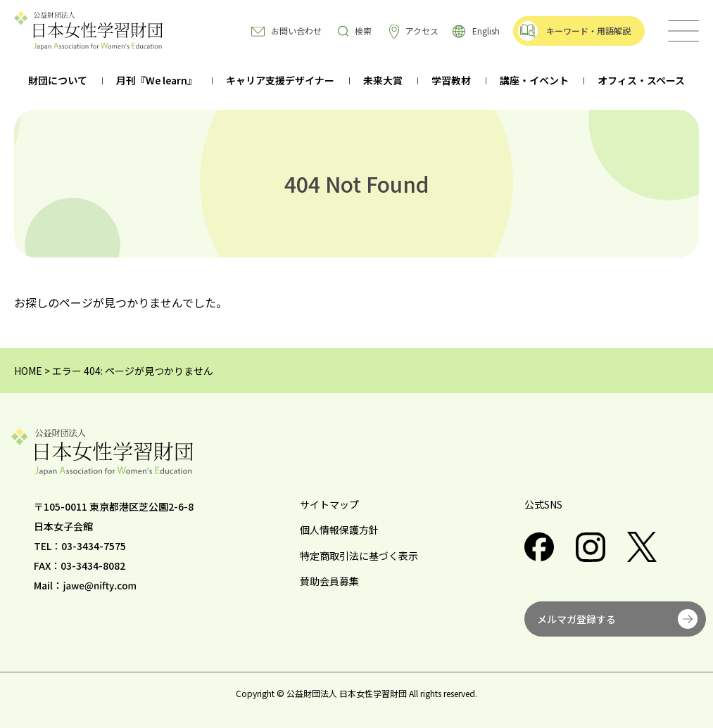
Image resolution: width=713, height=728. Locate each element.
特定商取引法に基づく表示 (359, 556)
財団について (58, 81)
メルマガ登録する (576, 619)
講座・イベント (534, 81)
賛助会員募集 (329, 581)
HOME (28, 371)
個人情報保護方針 (339, 530)
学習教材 (451, 81)
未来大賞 (383, 81)
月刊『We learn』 (157, 81)
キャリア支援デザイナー (280, 81)
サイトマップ (329, 504)
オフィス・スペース (641, 81)
